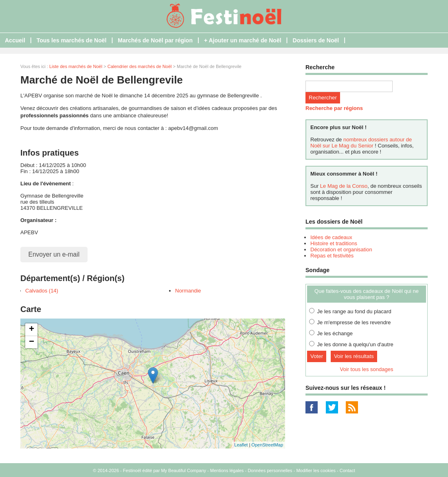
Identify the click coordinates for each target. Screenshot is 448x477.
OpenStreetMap (267, 445)
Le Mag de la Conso (344, 186)
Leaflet (241, 445)
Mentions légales (227, 470)
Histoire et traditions (334, 243)
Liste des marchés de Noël (76, 66)
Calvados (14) (42, 291)
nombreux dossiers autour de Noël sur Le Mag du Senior (361, 143)
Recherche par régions (334, 108)
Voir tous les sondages (367, 369)
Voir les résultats (354, 356)
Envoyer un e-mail (54, 254)
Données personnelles (270, 470)
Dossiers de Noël (316, 40)
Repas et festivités (332, 256)
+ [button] (32, 330)
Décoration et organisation (341, 249)
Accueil (15, 40)
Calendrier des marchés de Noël (140, 66)
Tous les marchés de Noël (72, 40)
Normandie (188, 291)
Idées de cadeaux (331, 237)
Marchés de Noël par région (155, 40)
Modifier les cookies (316, 470)
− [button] (32, 342)
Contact (347, 470)
